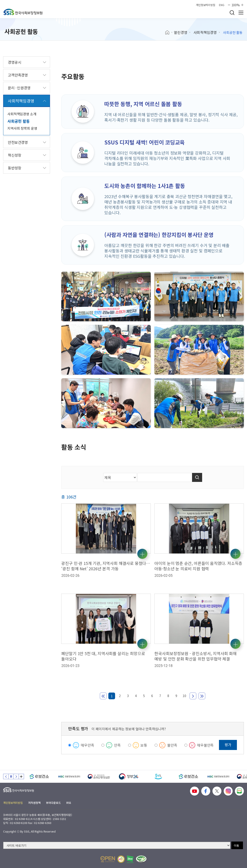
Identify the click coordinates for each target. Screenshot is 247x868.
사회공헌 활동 (19, 121)
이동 (236, 845)
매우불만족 (205, 745)
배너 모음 (21, 776)
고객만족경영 (18, 75)
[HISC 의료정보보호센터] (69, 776)
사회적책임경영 (205, 32)
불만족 (172, 745)
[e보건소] (39, 776)
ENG (222, 5)
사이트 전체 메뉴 (241, 13)
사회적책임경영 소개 (22, 114)
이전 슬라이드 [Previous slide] (6, 776)
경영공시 (14, 62)
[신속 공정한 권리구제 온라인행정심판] (99, 776)
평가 (228, 745)
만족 (117, 745)
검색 (232, 13)
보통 (144, 745)
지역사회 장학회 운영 (22, 128)
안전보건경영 (18, 142)
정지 (11, 776)
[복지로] (158, 776)
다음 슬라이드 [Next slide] (16, 776)
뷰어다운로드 (53, 803)
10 (184, 696)
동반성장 (14, 168)
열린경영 (180, 32)
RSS (69, 803)
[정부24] (129, 776)
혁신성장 (14, 155)
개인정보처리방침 (206, 5)
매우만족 (87, 745)
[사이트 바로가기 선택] (117, 845)
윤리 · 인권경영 (19, 88)
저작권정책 (34, 803)
